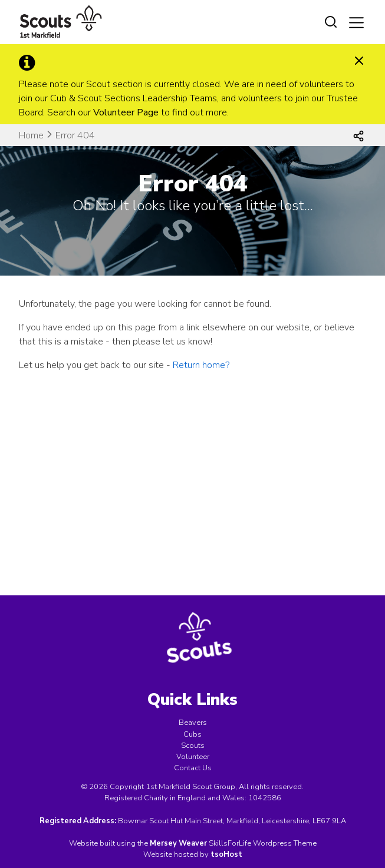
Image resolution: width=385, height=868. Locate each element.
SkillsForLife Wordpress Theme (263, 843)
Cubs (192, 734)
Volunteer (193, 757)
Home (31, 135)
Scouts (193, 746)
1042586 (265, 798)
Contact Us (193, 768)
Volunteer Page (126, 112)
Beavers (193, 723)
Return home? (201, 365)
